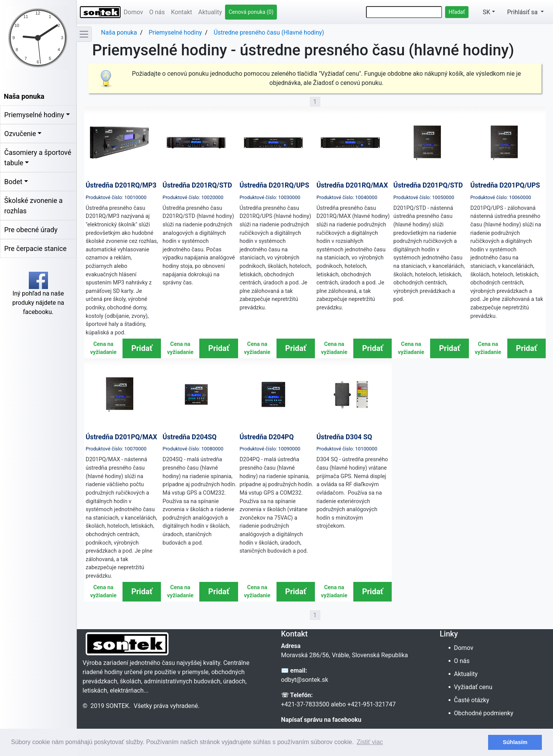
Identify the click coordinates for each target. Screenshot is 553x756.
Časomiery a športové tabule (38, 158)
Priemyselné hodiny (34, 115)
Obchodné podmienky (484, 713)
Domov (133, 12)
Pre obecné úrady (31, 230)
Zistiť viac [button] (370, 742)
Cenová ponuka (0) (251, 12)
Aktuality (210, 12)
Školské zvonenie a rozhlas (33, 206)
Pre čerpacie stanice (35, 248)
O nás (157, 12)
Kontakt (181, 12)
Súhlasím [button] (515, 742)
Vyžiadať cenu (474, 687)
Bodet (13, 182)
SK (483, 12)
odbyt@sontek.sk (305, 680)
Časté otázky (472, 700)
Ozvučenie (20, 134)
